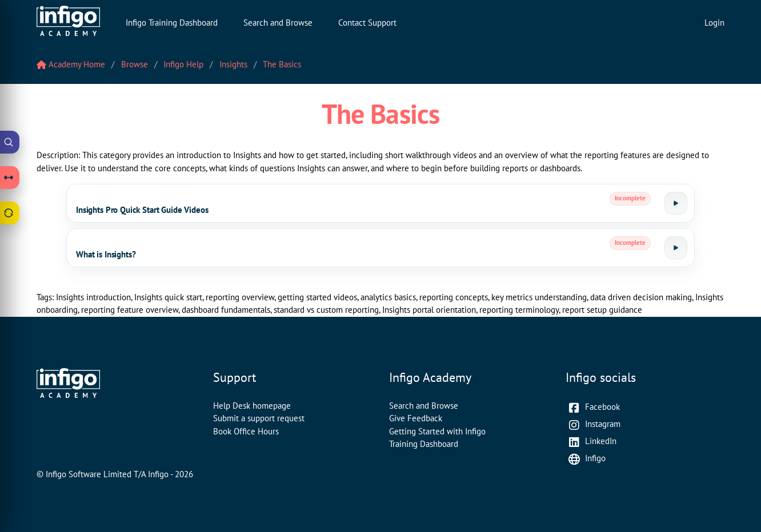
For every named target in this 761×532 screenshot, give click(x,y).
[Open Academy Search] (10, 142)
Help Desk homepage (252, 406)
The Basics (282, 64)
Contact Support (367, 23)
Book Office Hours (246, 431)
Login (714, 23)
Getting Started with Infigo (437, 431)
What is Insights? (106, 254)
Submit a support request (259, 418)
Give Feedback (416, 418)
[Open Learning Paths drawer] (10, 178)
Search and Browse (278, 23)
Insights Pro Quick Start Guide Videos (142, 210)
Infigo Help (183, 64)
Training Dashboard (424, 444)
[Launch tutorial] (676, 203)
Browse (135, 64)
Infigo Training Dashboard (172, 23)
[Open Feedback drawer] (10, 213)
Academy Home (71, 64)
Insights (233, 64)
